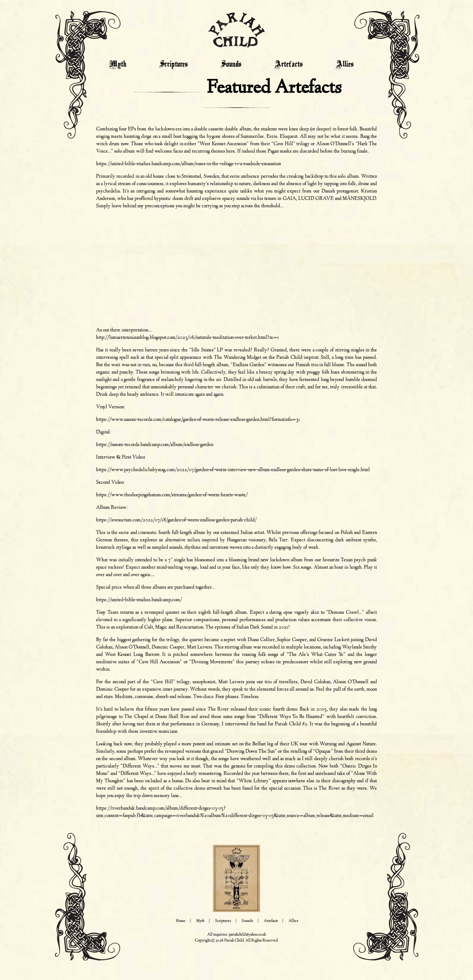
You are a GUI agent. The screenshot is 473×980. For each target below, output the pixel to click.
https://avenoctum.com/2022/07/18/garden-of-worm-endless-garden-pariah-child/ (176, 520)
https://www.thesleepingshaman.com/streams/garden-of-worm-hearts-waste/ (172, 495)
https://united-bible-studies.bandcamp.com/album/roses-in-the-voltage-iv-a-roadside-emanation (188, 164)
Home (181, 921)
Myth (118, 65)
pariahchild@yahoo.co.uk (247, 935)
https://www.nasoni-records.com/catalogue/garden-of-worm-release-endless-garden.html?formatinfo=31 (198, 420)
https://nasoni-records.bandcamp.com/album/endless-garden (155, 445)
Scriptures (173, 65)
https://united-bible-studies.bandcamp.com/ (139, 600)
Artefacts (288, 65)
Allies (345, 65)
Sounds (231, 65)
